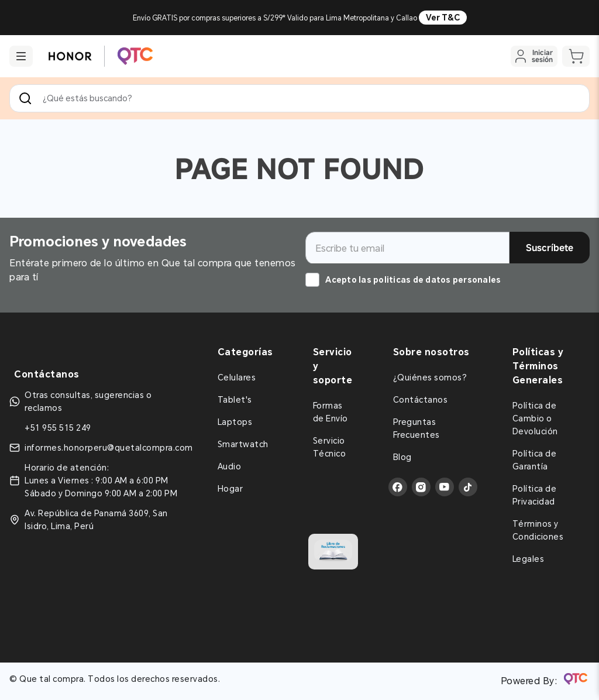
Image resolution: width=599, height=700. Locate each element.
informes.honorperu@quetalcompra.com (109, 448)
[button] (21, 56)
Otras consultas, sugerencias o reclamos (88, 402)
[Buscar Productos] (27, 98)
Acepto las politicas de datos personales (413, 280)
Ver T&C (443, 18)
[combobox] (299, 98)
